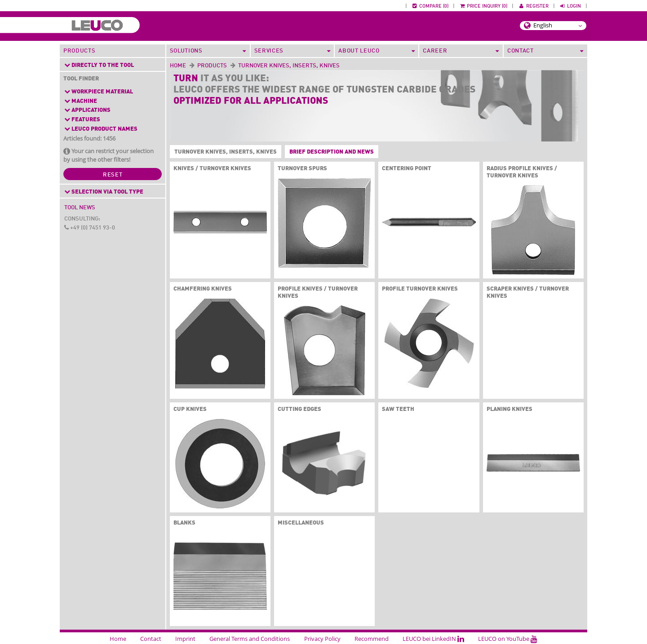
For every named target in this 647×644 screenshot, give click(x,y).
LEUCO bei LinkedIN (433, 639)
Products (79, 51)
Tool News (80, 208)
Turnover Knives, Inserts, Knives (224, 152)
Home (178, 66)
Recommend (372, 639)
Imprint (185, 639)
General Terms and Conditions (250, 639)
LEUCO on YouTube (508, 639)
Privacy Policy (322, 639)
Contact (151, 639)
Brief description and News (332, 152)
